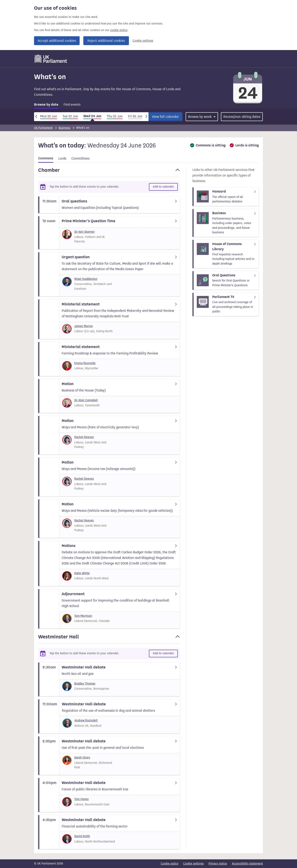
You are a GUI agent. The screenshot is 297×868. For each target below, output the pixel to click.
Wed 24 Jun (92, 116)
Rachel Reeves (84, 437)
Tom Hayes (81, 799)
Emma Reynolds (85, 363)
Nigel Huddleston (86, 279)
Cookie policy (170, 864)
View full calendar (165, 117)
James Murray (84, 326)
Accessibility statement (247, 864)
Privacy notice (218, 864)
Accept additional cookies (57, 41)
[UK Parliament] (51, 59)
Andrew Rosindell (86, 720)
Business (64, 128)
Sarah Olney (82, 758)
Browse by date (46, 105)
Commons (46, 158)
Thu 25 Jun (115, 116)
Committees (80, 158)
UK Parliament (43, 128)
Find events (72, 105)
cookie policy (119, 30)
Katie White (82, 573)
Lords (62, 158)
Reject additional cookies (106, 41)
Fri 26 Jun (135, 116)
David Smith (82, 836)
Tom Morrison (83, 616)
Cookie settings (143, 41)
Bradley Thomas (85, 684)
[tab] (46, 105)
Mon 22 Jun (49, 116)
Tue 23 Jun (70, 116)
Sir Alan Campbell (86, 400)
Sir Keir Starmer (84, 232)
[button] (109, 172)
